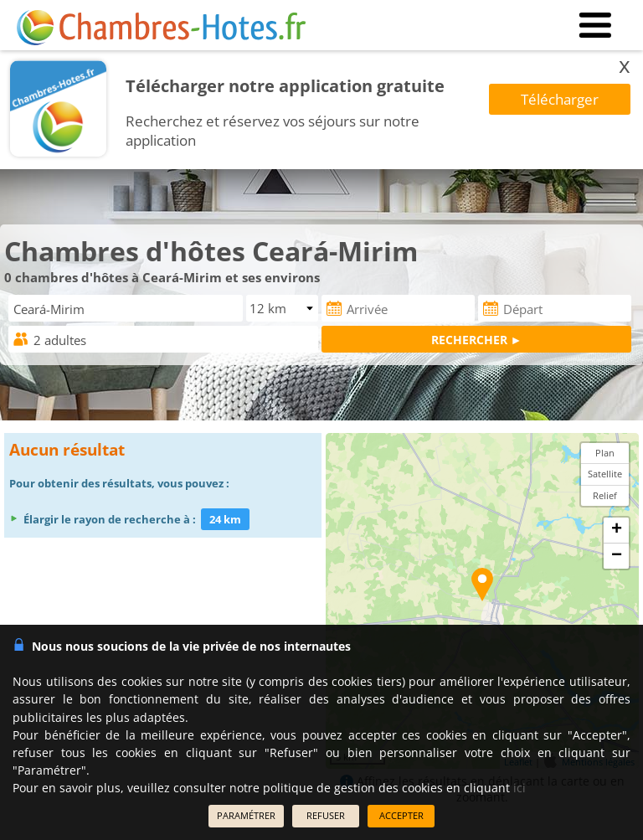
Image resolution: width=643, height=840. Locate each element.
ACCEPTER (401, 815)
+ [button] (617, 530)
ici (520, 788)
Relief (605, 495)
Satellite (605, 474)
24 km (225, 519)
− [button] (617, 556)
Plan (605, 453)
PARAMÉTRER (246, 815)
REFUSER (326, 815)
